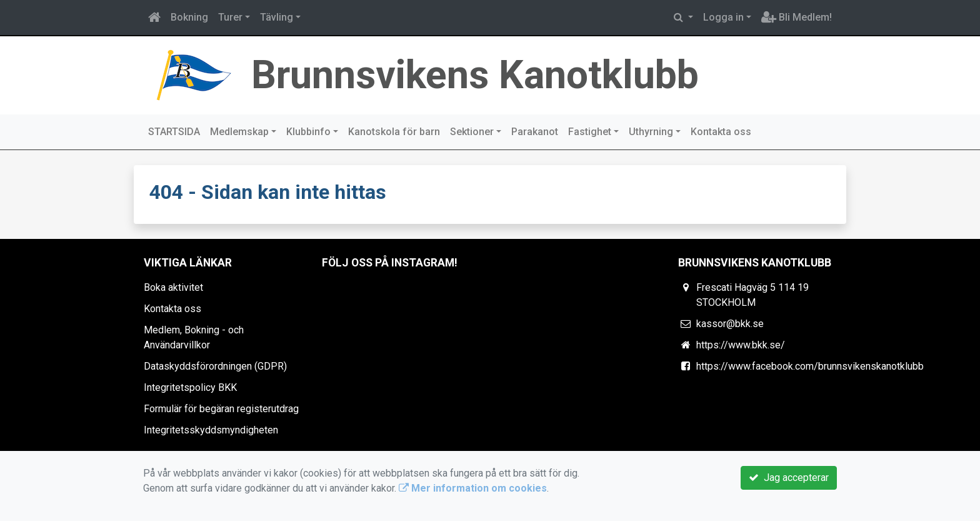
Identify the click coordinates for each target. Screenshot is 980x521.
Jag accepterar (789, 478)
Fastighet (590, 132)
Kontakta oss (721, 132)
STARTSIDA (174, 132)
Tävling (277, 17)
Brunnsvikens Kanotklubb (475, 75)
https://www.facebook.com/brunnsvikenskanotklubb (810, 366)
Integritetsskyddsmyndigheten (211, 430)
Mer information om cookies (473, 488)
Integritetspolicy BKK (190, 387)
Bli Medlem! (797, 17)
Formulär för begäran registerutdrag (221, 409)
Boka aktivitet (173, 287)
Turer (230, 17)
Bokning (189, 17)
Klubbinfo (308, 132)
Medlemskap (239, 132)
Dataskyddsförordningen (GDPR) (215, 366)
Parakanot (535, 132)
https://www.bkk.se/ (741, 345)
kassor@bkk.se (730, 324)
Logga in (723, 17)
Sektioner (472, 132)
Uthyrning (651, 132)
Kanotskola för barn (394, 132)
